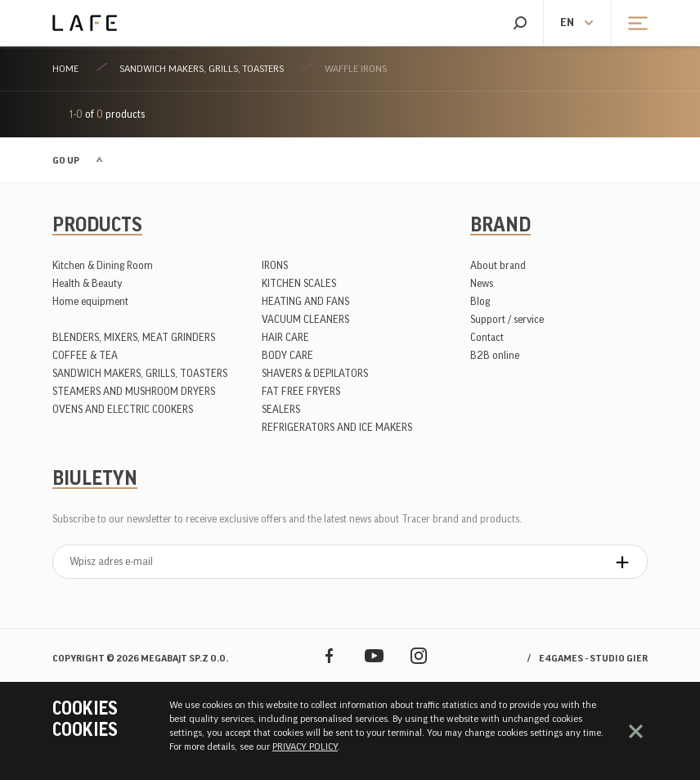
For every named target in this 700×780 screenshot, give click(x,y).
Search (520, 23)
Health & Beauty (87, 283)
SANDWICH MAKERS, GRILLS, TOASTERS (202, 69)
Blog (480, 301)
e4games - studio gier (593, 658)
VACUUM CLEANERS (305, 319)
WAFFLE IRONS (356, 69)
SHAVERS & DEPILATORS (315, 373)
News (482, 283)
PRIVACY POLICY (305, 746)
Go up (66, 160)
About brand (498, 265)
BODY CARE (287, 355)
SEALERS (281, 409)
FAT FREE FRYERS (301, 391)
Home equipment (90, 301)
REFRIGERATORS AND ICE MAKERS (337, 427)
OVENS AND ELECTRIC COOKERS (123, 409)
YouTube (374, 655)
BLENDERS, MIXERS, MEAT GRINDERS (134, 337)
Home (65, 69)
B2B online (495, 355)
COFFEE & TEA (85, 355)
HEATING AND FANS (305, 301)
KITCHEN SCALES (299, 283)
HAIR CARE (285, 337)
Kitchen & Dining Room (103, 265)
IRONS (275, 265)
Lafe (85, 23)
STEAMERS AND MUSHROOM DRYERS (134, 391)
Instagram (419, 655)
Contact (487, 337)
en (567, 23)
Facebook (329, 655)
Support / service (507, 319)
